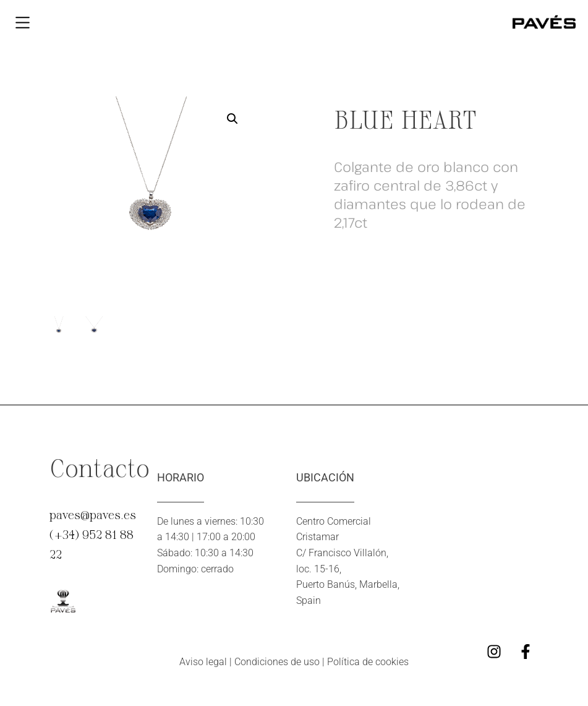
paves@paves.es (93, 514)
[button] (232, 119)
